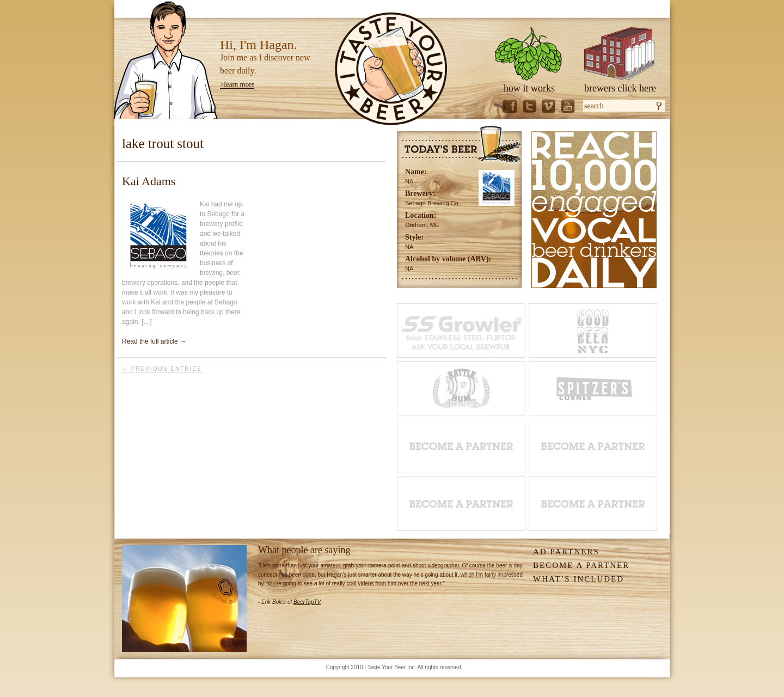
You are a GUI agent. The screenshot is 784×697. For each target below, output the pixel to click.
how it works (529, 88)
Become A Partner (581, 565)
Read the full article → (154, 341)
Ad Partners (566, 552)
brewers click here (620, 88)
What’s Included (578, 579)
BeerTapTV (307, 602)
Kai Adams (149, 181)
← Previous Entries (162, 369)
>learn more (237, 84)
